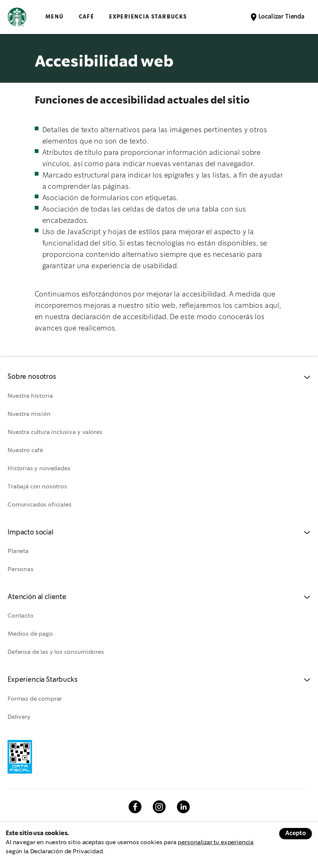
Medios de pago (30, 634)
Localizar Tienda (281, 17)
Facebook (135, 807)
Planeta (18, 551)
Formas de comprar (35, 699)
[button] (159, 377)
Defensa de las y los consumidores (56, 652)
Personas (21, 569)
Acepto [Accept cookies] (296, 833)
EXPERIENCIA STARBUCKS (148, 17)
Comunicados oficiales (40, 505)
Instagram (159, 807)
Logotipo (17, 17)
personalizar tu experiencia (216, 843)
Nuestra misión (29, 414)
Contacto (21, 616)
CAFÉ (87, 17)
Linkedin (183, 807)
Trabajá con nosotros (37, 487)
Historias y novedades (39, 469)
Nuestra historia (30, 396)
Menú (55, 17)
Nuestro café (25, 450)
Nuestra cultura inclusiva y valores (55, 432)
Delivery (19, 717)
